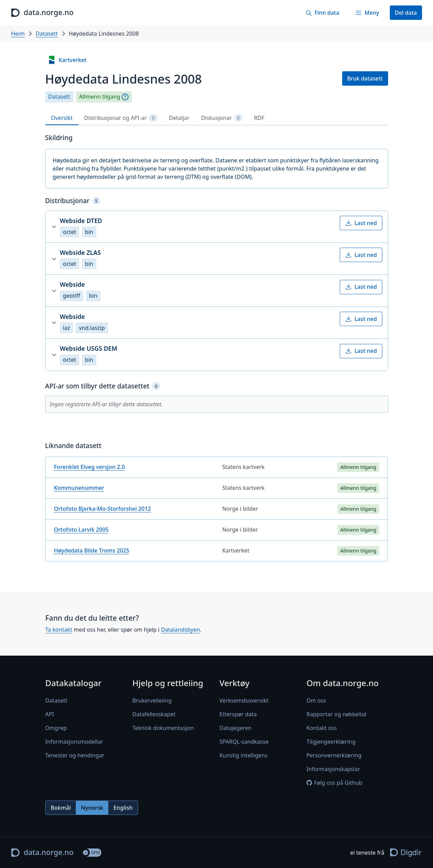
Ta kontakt (59, 630)
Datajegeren (236, 728)
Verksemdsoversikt (244, 700)
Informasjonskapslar (333, 769)
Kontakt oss (322, 728)
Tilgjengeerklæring (331, 742)
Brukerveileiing (152, 700)
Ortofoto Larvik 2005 (81, 530)
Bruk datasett (365, 78)
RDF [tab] (259, 118)
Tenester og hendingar (75, 755)
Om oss (316, 700)
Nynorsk (92, 808)
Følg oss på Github (334, 783)
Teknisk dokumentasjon (163, 728)
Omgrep (56, 728)
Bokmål (61, 808)
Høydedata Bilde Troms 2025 (92, 550)
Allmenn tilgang (100, 97)
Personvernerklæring (334, 755)
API (50, 714)
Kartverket (67, 60)
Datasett (47, 34)
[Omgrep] (125, 97)
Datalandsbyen (180, 630)
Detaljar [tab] (179, 118)
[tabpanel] (217, 350)
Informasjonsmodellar (74, 742)
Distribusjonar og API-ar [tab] (121, 118)
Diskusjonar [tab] (222, 118)
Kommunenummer (79, 488)
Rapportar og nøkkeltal (336, 714)
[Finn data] (322, 13)
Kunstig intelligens (243, 755)
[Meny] (367, 13)
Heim (18, 34)
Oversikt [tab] (62, 118)
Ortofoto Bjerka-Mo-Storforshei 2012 (102, 509)
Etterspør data (238, 714)
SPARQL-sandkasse (244, 742)
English (123, 808)
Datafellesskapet (154, 714)
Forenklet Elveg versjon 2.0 (89, 467)
